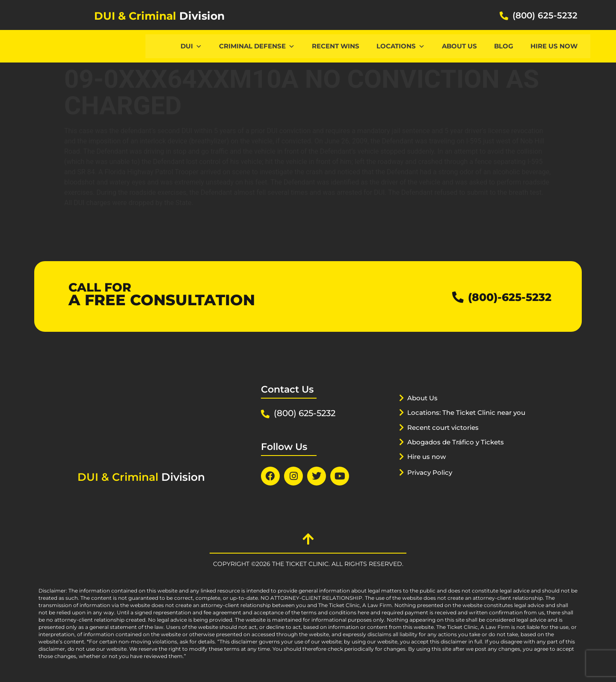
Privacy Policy (433, 483)
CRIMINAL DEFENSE (257, 46)
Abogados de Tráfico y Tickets (463, 453)
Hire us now (554, 46)
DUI (191, 46)
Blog (504, 46)
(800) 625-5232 (545, 15)
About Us (459, 46)
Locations (401, 46)
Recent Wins (336, 46)
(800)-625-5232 (501, 296)
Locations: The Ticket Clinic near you (466, 423)
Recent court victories (448, 438)
